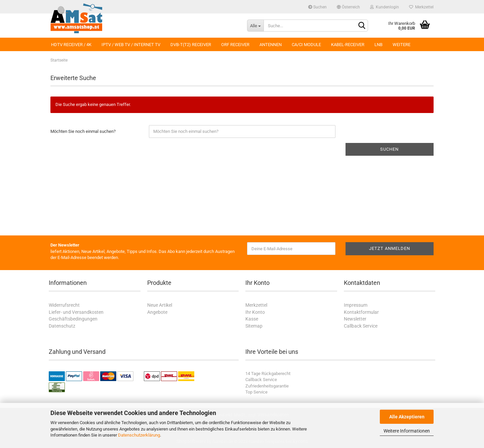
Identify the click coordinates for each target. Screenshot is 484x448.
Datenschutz (62, 326)
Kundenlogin (385, 7)
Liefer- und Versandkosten (76, 312)
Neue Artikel (160, 305)
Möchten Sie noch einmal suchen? (83, 131)
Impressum (356, 305)
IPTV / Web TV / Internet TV (131, 45)
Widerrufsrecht (64, 305)
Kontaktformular (361, 312)
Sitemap (254, 326)
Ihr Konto (255, 312)
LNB (378, 45)
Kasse (252, 319)
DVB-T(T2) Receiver (191, 45)
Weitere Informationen (407, 431)
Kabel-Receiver (348, 45)
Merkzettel (421, 7)
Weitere (401, 45)
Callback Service (361, 326)
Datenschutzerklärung (139, 435)
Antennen (271, 45)
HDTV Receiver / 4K (71, 45)
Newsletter (355, 319)
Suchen (317, 7)
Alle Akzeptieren (407, 417)
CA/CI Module (306, 45)
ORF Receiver (235, 45)
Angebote (157, 312)
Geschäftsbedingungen (73, 319)
